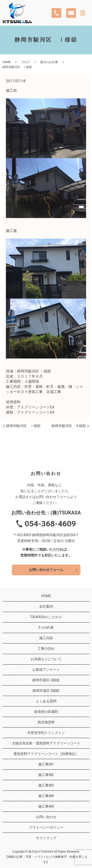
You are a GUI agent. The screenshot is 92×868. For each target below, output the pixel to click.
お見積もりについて (46, 659)
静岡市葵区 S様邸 (46, 691)
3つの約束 (46, 627)
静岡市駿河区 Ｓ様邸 (69, 426)
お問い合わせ (46, 817)
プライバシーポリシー (46, 827)
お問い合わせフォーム (46, 570)
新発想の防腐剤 (46, 712)
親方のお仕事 (49, 62)
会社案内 (46, 606)
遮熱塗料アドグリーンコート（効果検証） (46, 754)
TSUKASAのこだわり (46, 617)
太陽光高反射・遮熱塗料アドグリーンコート (46, 743)
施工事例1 (46, 764)
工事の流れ (46, 648)
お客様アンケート (46, 670)
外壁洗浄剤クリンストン (46, 733)
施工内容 (46, 638)
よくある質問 (46, 701)
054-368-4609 (50, 524)
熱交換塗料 (46, 722)
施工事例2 (46, 775)
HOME (7, 62)
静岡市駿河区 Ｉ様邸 (23, 426)
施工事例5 (46, 806)
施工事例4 (46, 796)
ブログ (26, 62)
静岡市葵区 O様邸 (46, 680)
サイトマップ (46, 838)
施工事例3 (46, 785)
